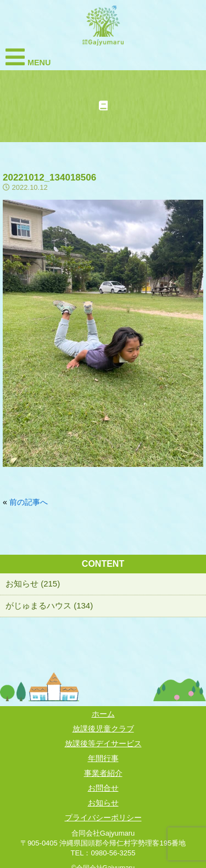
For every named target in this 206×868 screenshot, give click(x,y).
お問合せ (103, 788)
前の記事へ (29, 502)
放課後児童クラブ (103, 729)
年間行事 (103, 758)
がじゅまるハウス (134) (49, 605)
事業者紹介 (103, 773)
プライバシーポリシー (103, 818)
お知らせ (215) (33, 584)
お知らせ (103, 803)
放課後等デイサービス (103, 743)
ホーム (103, 714)
